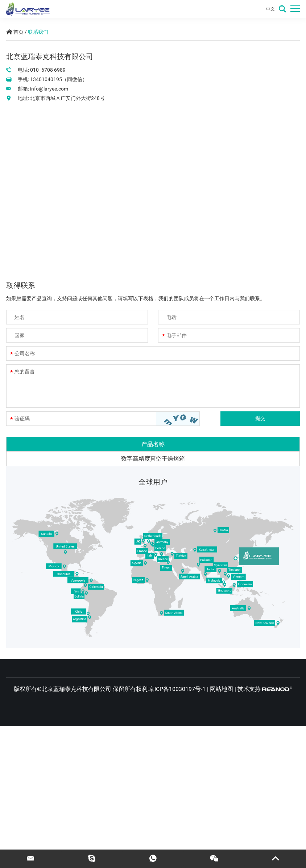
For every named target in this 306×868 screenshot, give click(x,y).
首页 (18, 32)
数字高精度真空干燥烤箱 (153, 459)
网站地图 (222, 689)
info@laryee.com (49, 89)
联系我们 (38, 32)
